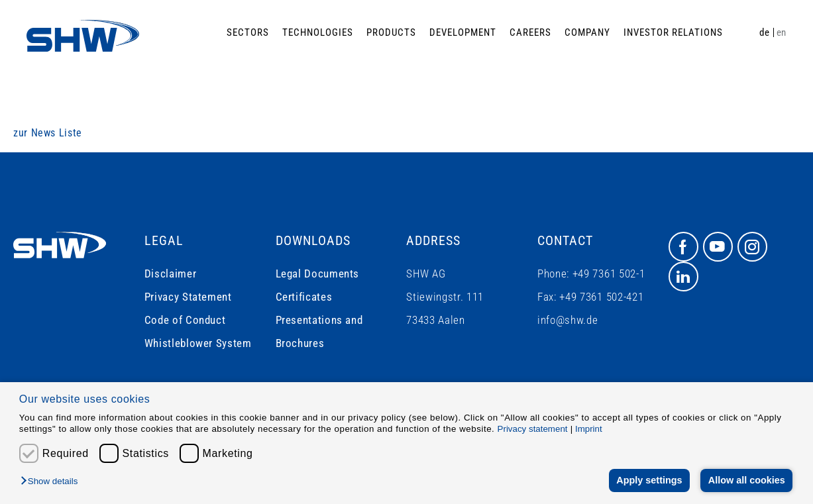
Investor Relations (673, 32)
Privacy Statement (188, 297)
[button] (52, 482)
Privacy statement (533, 429)
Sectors (248, 32)
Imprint (589, 429)
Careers (530, 32)
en (782, 32)
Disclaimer (170, 274)
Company (587, 32)
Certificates (304, 297)
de (764, 32)
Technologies (318, 32)
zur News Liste (48, 133)
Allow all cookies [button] (747, 480)
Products (391, 32)
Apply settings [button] (649, 480)
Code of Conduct (185, 320)
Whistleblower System (198, 343)
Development (463, 32)
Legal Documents (318, 274)
